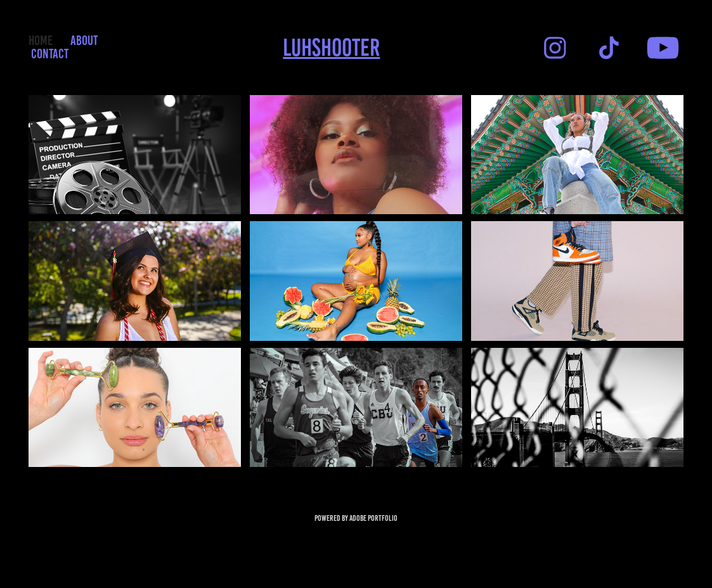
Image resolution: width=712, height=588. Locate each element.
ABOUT (84, 40)
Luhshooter (331, 48)
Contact (50, 54)
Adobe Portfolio (373, 518)
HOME (41, 40)
